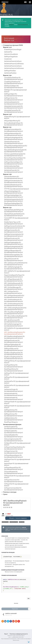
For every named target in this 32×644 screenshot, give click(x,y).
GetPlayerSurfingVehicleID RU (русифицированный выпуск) (14, 247)
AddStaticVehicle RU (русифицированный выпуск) (13, 419)
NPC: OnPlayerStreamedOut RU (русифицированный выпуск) (14, 296)
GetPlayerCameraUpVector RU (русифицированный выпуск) (14, 235)
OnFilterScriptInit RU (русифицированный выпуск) (13, 432)
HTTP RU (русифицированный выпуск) (17, 189)
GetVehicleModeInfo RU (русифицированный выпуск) (13, 103)
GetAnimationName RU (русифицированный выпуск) (13, 177)
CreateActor (8, 59)
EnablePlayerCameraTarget (13, 50)
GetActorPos (8, 52)
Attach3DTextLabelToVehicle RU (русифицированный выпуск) (14, 215)
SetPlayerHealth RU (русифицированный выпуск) (17, 407)
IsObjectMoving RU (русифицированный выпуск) (17, 118)
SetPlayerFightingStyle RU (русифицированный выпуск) (13, 345)
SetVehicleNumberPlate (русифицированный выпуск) (13, 167)
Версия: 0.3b (7, 174)
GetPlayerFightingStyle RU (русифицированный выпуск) (13, 243)
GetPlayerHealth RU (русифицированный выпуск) (17, 403)
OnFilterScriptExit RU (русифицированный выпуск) (13, 428)
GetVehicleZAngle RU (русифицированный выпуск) (13, 390)
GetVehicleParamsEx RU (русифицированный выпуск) (13, 143)
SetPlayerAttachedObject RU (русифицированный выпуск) (13, 163)
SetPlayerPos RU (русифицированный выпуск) (16, 378)
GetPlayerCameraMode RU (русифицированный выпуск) (13, 130)
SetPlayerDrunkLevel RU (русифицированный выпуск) (13, 341)
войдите (11, 25)
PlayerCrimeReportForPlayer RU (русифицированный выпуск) (14, 276)
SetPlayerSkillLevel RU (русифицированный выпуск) (13, 349)
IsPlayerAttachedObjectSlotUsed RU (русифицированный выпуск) (16, 147)
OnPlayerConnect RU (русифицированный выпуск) (13, 452)
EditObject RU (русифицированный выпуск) (15, 91)
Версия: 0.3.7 (7, 47)
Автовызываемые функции (12, 424)
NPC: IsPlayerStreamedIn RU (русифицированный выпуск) (13, 280)
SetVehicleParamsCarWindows (14, 64)
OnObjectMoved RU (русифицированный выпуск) (17, 444)
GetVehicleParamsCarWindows (14, 68)
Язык (6, 634)
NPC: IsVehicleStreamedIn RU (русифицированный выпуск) (13, 284)
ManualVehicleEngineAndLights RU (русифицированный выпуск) (15, 151)
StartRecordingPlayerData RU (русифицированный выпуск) (13, 354)
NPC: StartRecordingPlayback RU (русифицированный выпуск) (15, 333)
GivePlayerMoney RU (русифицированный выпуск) (13, 366)
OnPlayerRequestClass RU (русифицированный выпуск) (13, 468)
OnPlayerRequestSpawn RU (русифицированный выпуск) (13, 456)
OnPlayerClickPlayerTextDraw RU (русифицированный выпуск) (15, 448)
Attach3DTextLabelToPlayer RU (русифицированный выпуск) (14, 211)
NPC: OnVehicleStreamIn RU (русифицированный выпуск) (13, 300)
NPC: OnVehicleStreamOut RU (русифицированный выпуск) (14, 305)
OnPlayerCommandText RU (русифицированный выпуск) (13, 489)
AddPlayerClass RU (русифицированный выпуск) (17, 460)
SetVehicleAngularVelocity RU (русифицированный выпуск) (14, 200)
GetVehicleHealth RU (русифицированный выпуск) (13, 399)
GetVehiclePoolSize (10, 73)
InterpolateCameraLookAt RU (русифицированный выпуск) (13, 107)
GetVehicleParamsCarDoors (13, 66)
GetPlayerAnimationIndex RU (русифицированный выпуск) (13, 182)
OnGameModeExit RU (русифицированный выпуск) (13, 436)
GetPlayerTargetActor (11, 57)
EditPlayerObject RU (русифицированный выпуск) (13, 95)
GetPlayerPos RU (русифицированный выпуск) (16, 374)
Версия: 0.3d (7, 114)
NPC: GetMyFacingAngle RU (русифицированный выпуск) (13, 268)
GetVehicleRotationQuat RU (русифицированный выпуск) (13, 186)
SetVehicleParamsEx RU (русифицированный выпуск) (13, 171)
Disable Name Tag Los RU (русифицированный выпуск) (13, 223)
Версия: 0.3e (7, 75)
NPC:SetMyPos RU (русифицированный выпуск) (17, 329)
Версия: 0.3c (7, 127)
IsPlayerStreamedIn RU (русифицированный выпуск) (13, 260)
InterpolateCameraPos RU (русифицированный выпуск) (13, 111)
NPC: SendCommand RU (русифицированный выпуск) (13, 321)
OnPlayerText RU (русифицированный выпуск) (16, 485)
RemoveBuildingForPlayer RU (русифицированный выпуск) (13, 124)
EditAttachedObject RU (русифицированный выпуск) (13, 87)
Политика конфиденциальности (19, 634)
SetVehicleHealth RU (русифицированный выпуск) (13, 394)
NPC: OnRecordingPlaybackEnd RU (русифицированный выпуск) (15, 309)
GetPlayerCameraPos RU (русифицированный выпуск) (13, 231)
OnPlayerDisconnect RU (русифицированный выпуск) (13, 481)
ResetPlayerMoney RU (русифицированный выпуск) (13, 370)
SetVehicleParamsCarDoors (13, 61)
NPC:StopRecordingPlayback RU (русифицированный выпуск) (14, 337)
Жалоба (16, 603)
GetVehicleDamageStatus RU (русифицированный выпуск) (13, 256)
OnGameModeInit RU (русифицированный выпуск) (13, 473)
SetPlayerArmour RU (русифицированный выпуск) (13, 415)
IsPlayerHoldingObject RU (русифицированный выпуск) (13, 192)
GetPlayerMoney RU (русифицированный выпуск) (17, 362)
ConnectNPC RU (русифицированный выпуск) (16, 219)
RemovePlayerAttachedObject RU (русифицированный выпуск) (15, 159)
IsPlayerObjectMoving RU (12, 121)
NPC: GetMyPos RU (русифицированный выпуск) (17, 272)
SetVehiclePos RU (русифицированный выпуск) (17, 382)
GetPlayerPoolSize (10, 71)
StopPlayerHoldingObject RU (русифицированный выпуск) (13, 204)
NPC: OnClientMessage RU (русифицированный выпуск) (13, 288)
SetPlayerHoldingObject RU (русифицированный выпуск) (13, 196)
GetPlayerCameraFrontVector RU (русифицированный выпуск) (15, 227)
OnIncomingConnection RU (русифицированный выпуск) (13, 440)
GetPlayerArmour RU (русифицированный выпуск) (13, 411)
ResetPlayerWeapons (11, 422)
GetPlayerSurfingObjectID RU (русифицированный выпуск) (13, 138)
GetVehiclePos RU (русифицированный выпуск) (17, 386)
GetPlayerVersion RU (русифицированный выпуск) (13, 99)
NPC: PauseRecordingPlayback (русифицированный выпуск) (14, 313)
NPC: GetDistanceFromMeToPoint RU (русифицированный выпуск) (16, 264)
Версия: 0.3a (7, 208)
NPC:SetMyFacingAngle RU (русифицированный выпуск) (13, 325)
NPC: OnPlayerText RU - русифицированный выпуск (13, 292)
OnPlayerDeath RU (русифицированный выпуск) (17, 477)
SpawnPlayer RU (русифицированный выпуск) (16, 464)
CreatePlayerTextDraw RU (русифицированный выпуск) (13, 83)
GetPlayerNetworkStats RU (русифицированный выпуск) (13, 134)
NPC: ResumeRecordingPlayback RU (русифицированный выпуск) (16, 317)
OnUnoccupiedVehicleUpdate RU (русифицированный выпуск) (15, 155)
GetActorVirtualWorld (11, 54)
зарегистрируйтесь (23, 25)
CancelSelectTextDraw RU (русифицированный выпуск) (13, 79)
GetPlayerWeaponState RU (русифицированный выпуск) (13, 251)
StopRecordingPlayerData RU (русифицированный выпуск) (13, 358)
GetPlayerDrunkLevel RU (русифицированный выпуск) (13, 239)
